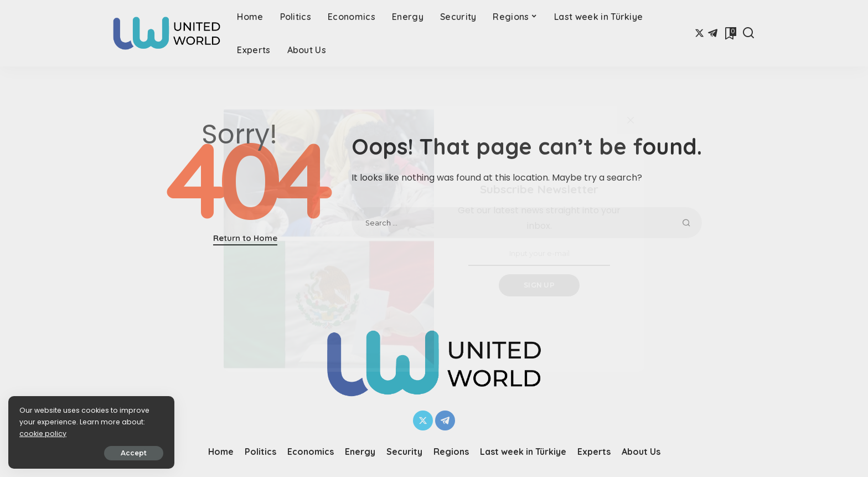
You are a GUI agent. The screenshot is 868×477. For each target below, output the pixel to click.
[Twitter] (699, 33)
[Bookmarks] (730, 33)
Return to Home (245, 238)
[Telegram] (713, 33)
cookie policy (43, 434)
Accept (134, 453)
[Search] (748, 33)
